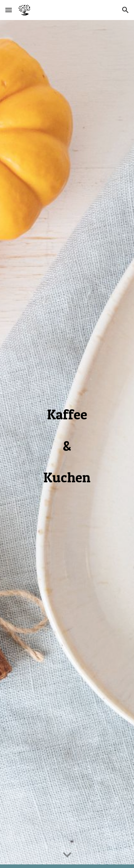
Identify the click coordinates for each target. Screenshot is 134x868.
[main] (67, 444)
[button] (9, 10)
